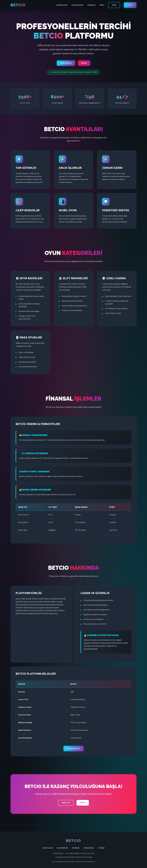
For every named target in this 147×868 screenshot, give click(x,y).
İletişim (101, 848)
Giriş (114, 5)
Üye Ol (130, 5)
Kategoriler (78, 5)
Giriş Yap (66, 803)
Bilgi (102, 5)
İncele (84, 63)
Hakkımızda (89, 848)
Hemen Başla (66, 63)
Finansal (92, 5)
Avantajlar (62, 5)
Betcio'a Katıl (73, 749)
